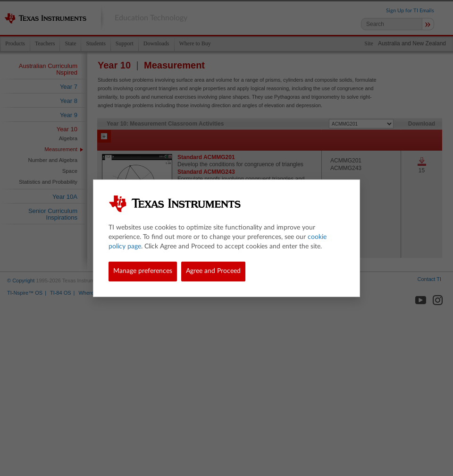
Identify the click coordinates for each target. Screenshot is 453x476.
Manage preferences (143, 271)
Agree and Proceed (213, 271)
